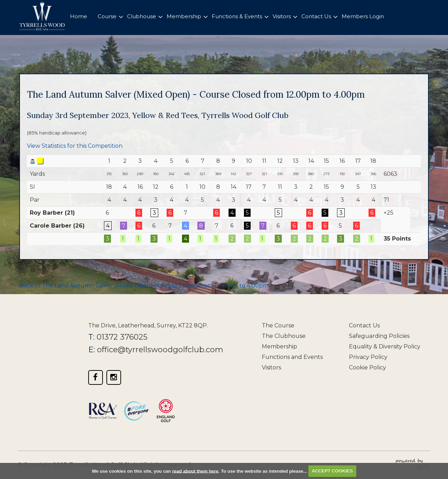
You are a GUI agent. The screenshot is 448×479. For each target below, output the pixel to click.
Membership (279, 346)
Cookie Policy (367, 367)
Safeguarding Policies (379, 336)
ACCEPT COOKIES (332, 471)
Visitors (271, 367)
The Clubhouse (284, 336)
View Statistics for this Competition (75, 146)
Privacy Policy (368, 357)
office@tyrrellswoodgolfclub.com (161, 350)
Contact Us (364, 325)
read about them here (195, 471)
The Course (278, 325)
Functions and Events (292, 357)
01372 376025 (122, 337)
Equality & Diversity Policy (385, 346)
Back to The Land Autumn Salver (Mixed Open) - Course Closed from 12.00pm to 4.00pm (144, 286)
